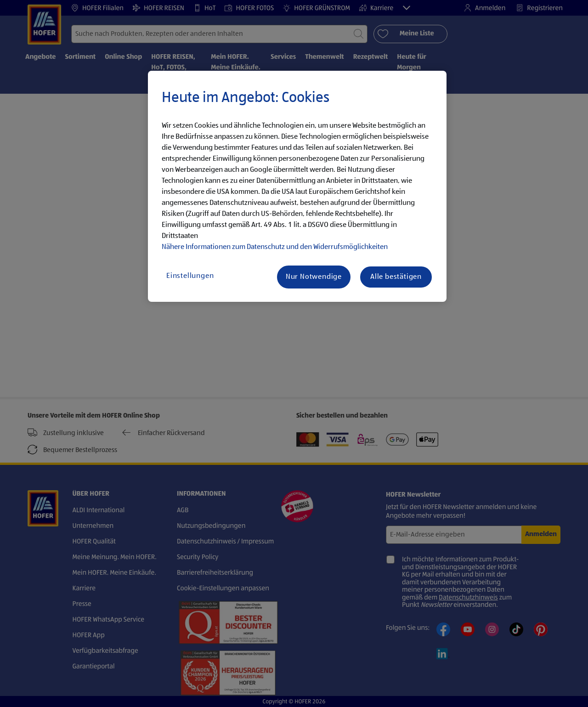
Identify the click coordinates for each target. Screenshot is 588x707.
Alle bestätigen (396, 277)
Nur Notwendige (314, 277)
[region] (297, 187)
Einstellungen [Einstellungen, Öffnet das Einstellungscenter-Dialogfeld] (190, 276)
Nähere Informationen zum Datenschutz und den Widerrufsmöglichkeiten (275, 247)
